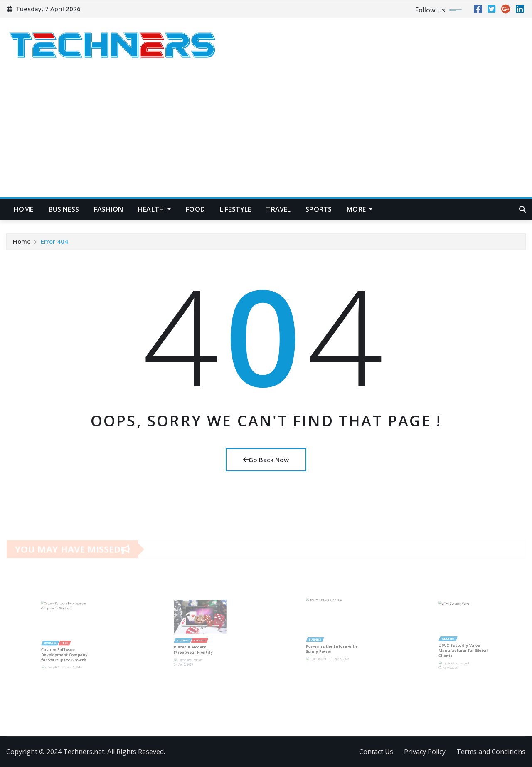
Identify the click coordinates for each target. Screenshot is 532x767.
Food (195, 209)
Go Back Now (266, 460)
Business (64, 209)
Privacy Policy (425, 752)
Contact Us (376, 752)
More (360, 209)
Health (154, 209)
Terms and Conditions (491, 752)
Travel (278, 209)
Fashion (108, 209)
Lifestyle (235, 209)
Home (24, 209)
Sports (319, 209)
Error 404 (54, 243)
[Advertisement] (266, 135)
